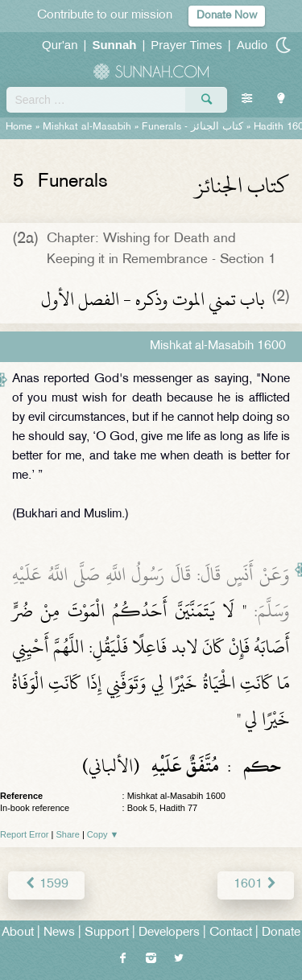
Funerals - (192, 127)
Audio (252, 45)
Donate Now (227, 16)
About (18, 933)
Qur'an (60, 45)
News (59, 933)
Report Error (25, 834)
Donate (281, 933)
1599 (46, 885)
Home (19, 127)
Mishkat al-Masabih (87, 127)
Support (107, 933)
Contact (231, 933)
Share (68, 834)
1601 (256, 885)
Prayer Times (186, 45)
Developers (169, 933)
